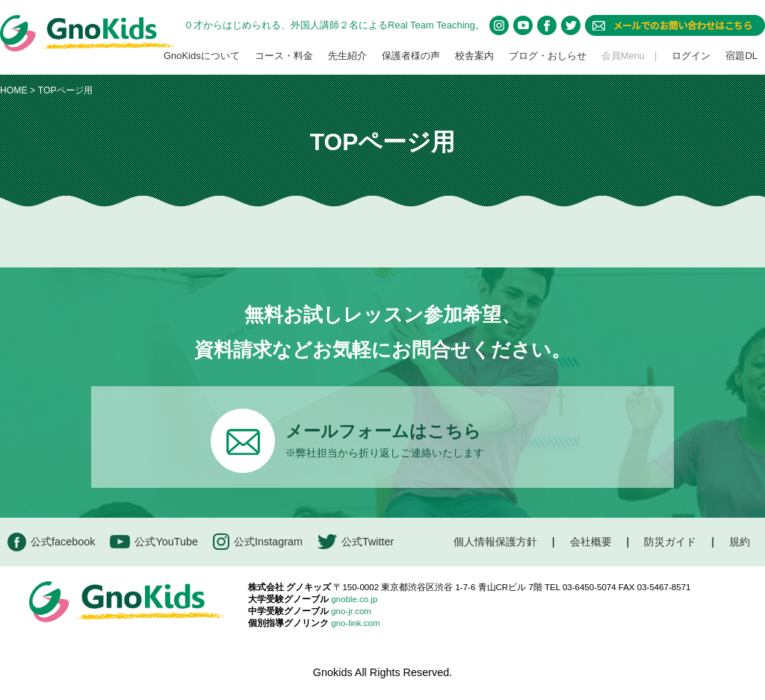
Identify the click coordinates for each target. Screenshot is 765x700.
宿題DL (741, 56)
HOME (14, 90)
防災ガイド (670, 542)
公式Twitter (356, 542)
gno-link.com (355, 623)
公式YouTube (154, 542)
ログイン (691, 56)
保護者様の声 (411, 56)
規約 (740, 542)
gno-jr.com (351, 611)
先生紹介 (347, 56)
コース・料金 (284, 56)
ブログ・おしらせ (548, 56)
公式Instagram (258, 542)
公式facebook (51, 542)
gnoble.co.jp (354, 599)
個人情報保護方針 (495, 542)
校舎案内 (474, 56)
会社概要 (591, 542)
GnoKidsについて (202, 56)
